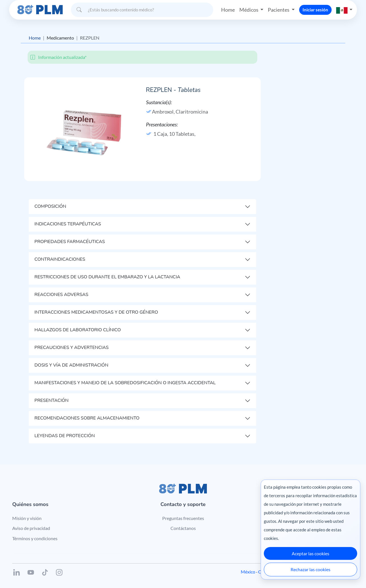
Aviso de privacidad (31, 528)
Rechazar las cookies (311, 569)
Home (228, 10)
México (248, 572)
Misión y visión (27, 518)
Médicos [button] (249, 10)
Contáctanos (183, 528)
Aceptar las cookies (311, 553)
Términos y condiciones (35, 538)
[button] (344, 10)
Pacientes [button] (279, 10)
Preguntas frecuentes (183, 518)
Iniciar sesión (315, 10)
